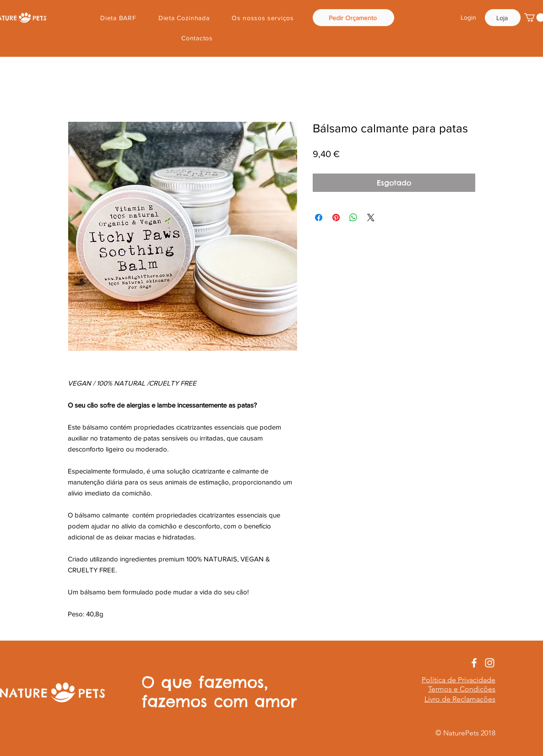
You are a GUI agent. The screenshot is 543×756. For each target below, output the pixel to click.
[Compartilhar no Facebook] (319, 218)
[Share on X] (371, 218)
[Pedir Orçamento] (353, 18)
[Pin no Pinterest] (336, 218)
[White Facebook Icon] (474, 663)
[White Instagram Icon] (490, 663)
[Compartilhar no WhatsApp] (353, 218)
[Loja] (503, 18)
